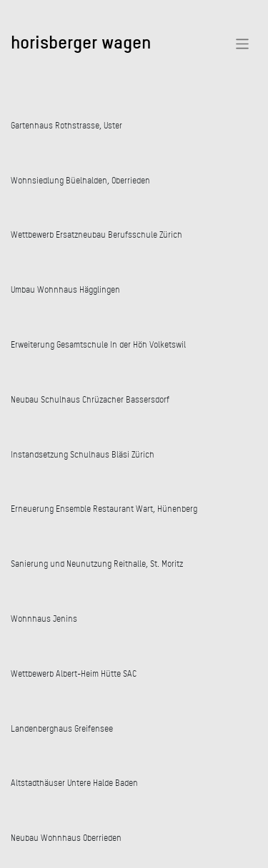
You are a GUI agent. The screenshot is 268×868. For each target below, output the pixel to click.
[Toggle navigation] (243, 44)
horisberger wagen (81, 42)
